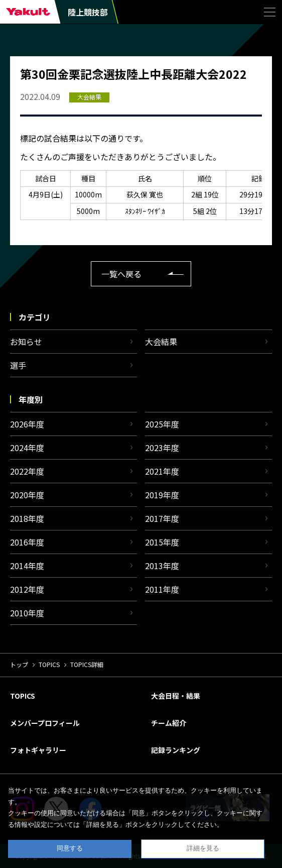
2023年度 (162, 448)
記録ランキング (176, 750)
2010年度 (27, 613)
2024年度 (27, 448)
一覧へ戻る (121, 274)
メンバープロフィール (45, 723)
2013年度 (162, 566)
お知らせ (26, 342)
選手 (18, 365)
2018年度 (27, 518)
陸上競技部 (88, 12)
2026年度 (27, 424)
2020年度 (27, 495)
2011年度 (162, 589)
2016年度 (27, 542)
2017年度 (162, 518)
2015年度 (162, 542)
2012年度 (27, 589)
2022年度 (27, 471)
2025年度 (162, 424)
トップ (19, 664)
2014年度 (27, 566)
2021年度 (162, 471)
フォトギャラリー (38, 750)
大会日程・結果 (176, 696)
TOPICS (49, 664)
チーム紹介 (169, 723)
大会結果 (161, 342)
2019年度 (162, 495)
